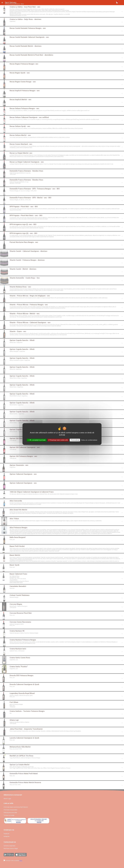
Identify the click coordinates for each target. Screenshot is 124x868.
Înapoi (2, 3)
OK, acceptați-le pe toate (37, 440)
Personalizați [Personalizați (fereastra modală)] (75, 440)
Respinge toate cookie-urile (58, 440)
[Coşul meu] (117, 3)
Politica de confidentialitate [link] (89, 440)
